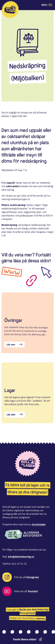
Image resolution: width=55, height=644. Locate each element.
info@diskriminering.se (21, 557)
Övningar (13, 320)
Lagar (10, 390)
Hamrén (41, 619)
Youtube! (33, 591)
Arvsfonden (39, 524)
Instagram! (33, 577)
